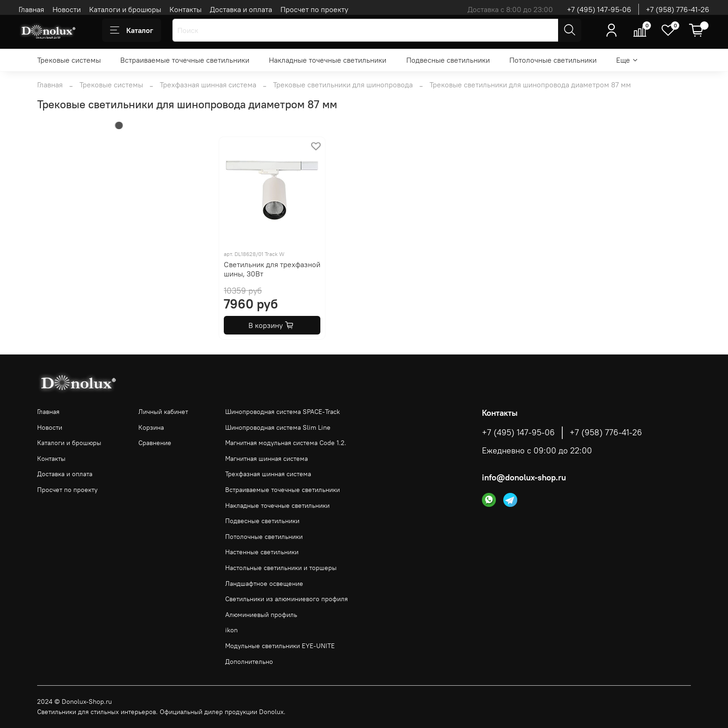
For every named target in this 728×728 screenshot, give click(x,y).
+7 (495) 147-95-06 (599, 9)
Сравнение (155, 443)
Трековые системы (69, 60)
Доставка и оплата (241, 9)
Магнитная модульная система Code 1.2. (286, 443)
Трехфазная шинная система (208, 85)
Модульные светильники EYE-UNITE (280, 646)
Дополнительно (249, 662)
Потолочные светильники (553, 60)
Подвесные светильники (448, 60)
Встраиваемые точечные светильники (185, 60)
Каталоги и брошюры (125, 9)
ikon (231, 630)
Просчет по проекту (314, 9)
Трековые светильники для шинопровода (343, 85)
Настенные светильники (262, 552)
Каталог (132, 30)
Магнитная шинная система (266, 459)
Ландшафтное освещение (264, 584)
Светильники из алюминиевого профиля (286, 599)
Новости (67, 9)
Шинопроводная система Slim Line (278, 427)
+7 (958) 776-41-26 (678, 9)
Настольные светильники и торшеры (281, 568)
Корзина (151, 427)
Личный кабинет (163, 412)
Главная (31, 9)
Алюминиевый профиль (261, 615)
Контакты (185, 9)
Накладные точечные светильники (328, 60)
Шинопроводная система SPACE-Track (283, 412)
